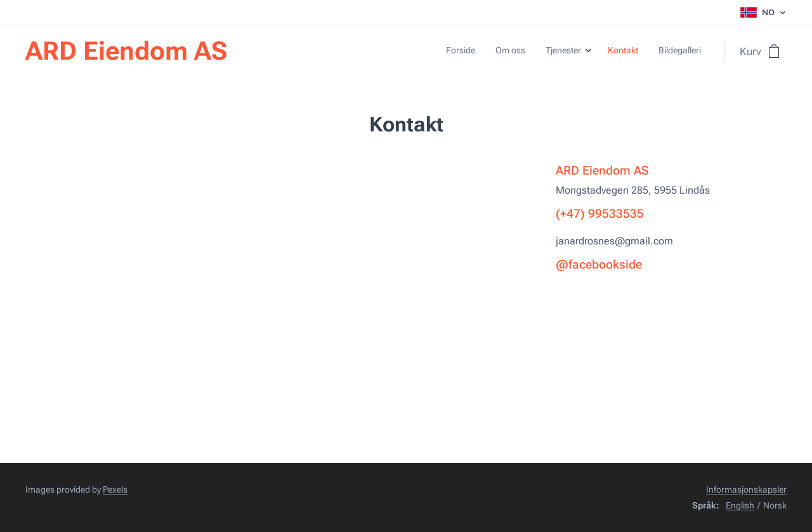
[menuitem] (617, 51)
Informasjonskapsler (746, 489)
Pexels (115, 489)
